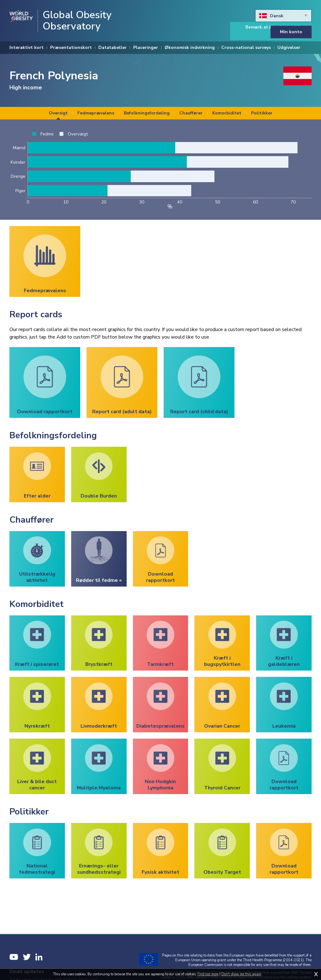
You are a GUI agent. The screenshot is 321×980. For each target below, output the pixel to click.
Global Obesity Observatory (77, 21)
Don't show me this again (241, 974)
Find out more (208, 974)
